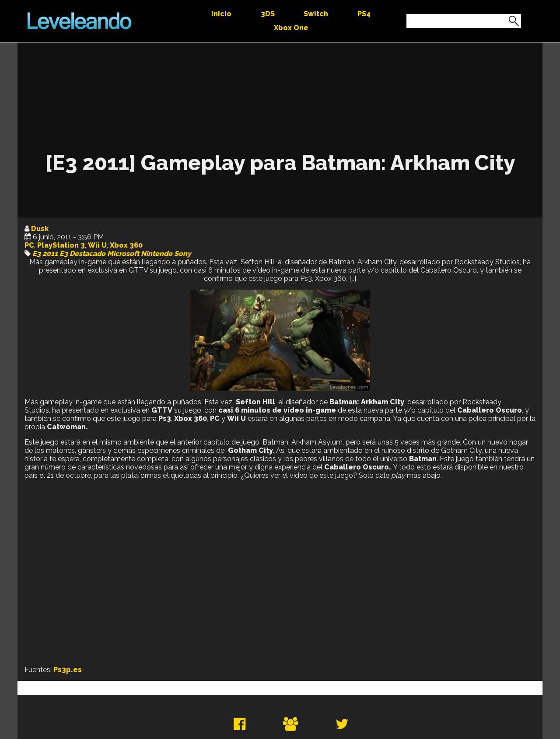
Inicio (221, 14)
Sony (183, 254)
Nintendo (157, 254)
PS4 (364, 14)
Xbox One (291, 28)
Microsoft (123, 254)
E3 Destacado (82, 254)
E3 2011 (45, 254)
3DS (268, 14)
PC (29, 245)
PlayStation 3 (61, 245)
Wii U (97, 245)
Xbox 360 (126, 245)
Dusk (40, 229)
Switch (316, 14)
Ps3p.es (68, 670)
